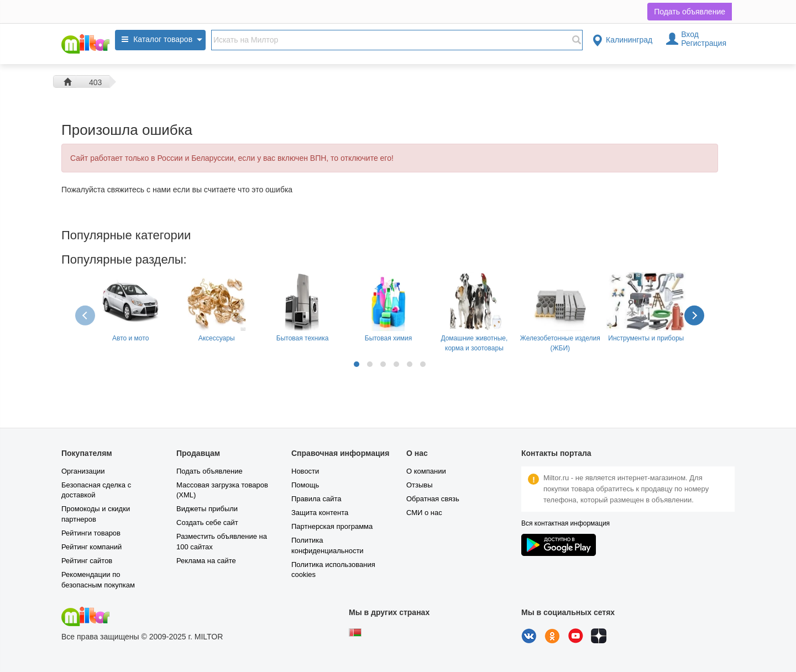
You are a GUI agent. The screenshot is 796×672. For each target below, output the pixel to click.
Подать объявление (690, 12)
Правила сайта (316, 499)
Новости (305, 471)
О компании (426, 471)
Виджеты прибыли (207, 509)
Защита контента (320, 513)
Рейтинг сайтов (87, 561)
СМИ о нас (424, 513)
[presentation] (86, 315)
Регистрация (704, 43)
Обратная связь (433, 499)
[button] (357, 364)
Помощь (305, 485)
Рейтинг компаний (91, 547)
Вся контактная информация (565, 523)
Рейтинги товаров (91, 533)
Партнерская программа (332, 526)
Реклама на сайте (206, 561)
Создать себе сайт (207, 523)
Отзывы (420, 485)
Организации (83, 471)
